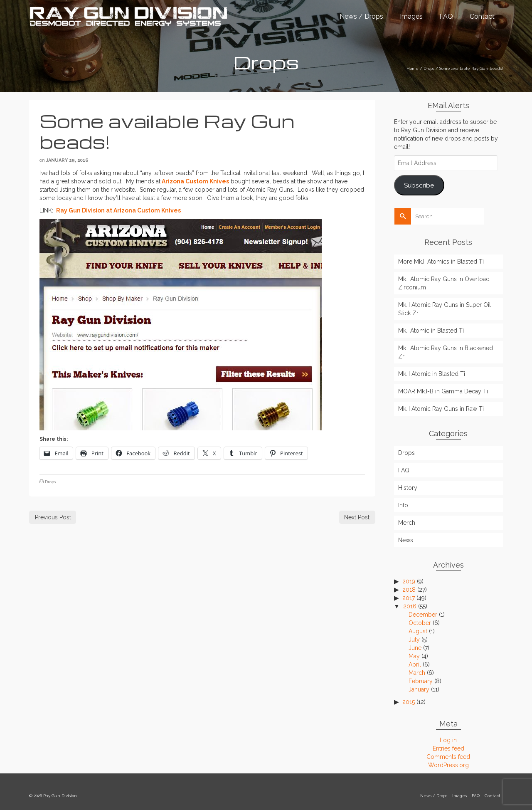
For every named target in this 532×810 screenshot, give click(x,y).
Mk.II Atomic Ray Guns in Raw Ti (441, 409)
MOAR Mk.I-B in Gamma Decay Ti (443, 391)
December (423, 615)
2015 (409, 702)
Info (403, 505)
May (414, 656)
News (406, 540)
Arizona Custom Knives (195, 181)
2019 (409, 581)
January (419, 689)
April (415, 664)
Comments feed (448, 757)
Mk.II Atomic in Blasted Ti (432, 374)
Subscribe (419, 185)
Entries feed (448, 748)
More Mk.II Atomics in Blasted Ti (441, 262)
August (418, 631)
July (414, 640)
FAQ (404, 470)
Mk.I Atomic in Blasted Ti (431, 331)
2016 (410, 606)
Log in (448, 740)
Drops (50, 482)
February (421, 681)
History (408, 488)
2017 (409, 598)
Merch (407, 523)
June (415, 648)
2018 (409, 590)
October (420, 623)
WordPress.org (448, 765)
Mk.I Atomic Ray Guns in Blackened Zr (446, 352)
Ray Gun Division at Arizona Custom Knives (118, 210)
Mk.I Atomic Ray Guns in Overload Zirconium (444, 283)
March (417, 673)
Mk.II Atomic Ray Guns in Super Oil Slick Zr (445, 309)
